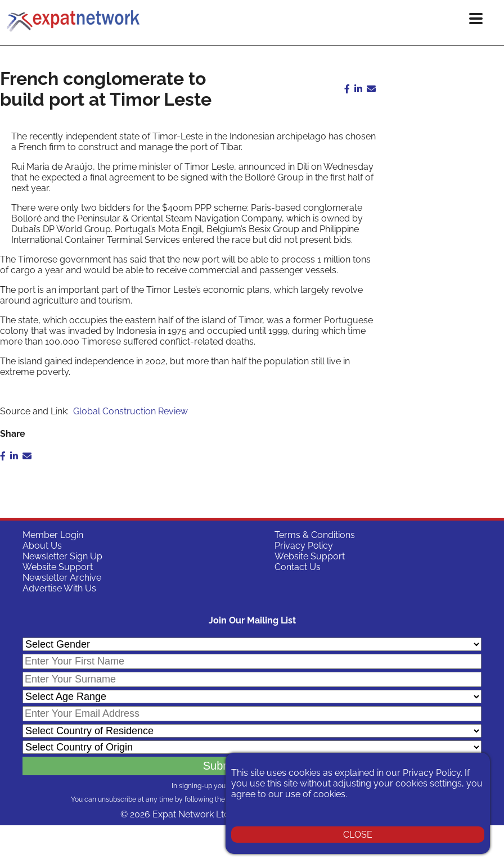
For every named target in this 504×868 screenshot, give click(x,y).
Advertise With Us (59, 588)
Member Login (53, 535)
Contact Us (298, 567)
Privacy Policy (304, 546)
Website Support (58, 567)
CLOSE (358, 835)
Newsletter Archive (62, 578)
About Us (42, 546)
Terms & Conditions (315, 535)
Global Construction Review (130, 411)
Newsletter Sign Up (62, 556)
